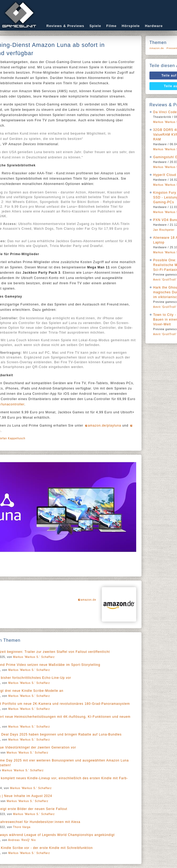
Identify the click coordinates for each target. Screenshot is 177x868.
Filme (111, 26)
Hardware (154, 26)
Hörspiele (131, 26)
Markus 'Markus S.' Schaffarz (34, 657)
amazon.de (88, 600)
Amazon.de (157, 48)
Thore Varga (22, 827)
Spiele (95, 26)
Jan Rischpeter (164, 230)
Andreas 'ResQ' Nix (22, 840)
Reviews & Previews (65, 26)
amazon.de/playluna (105, 426)
